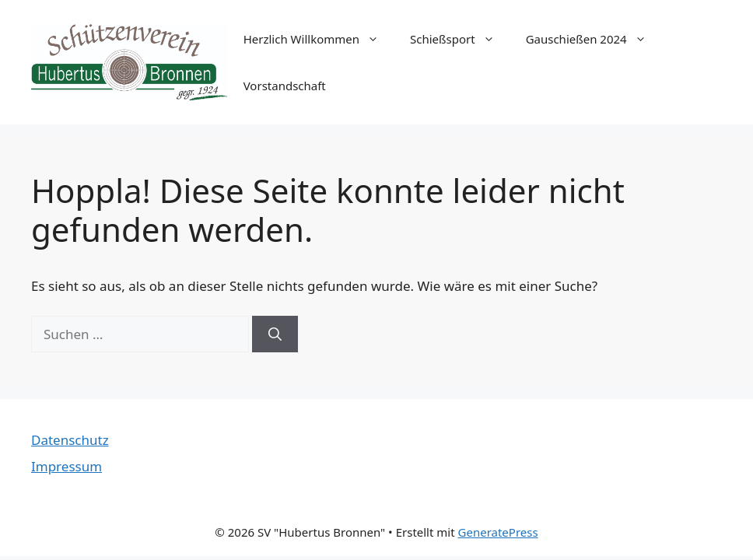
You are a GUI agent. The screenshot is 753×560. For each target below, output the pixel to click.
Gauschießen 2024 (594, 39)
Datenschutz (70, 440)
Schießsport (460, 39)
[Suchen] (275, 334)
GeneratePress (498, 532)
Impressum (67, 466)
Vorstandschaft (285, 86)
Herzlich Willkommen (319, 39)
